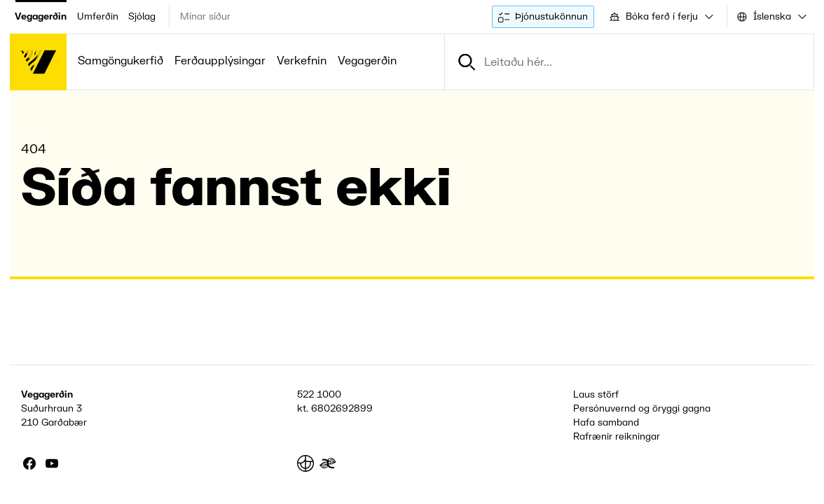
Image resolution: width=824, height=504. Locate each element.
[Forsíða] (38, 62)
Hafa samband (606, 422)
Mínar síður (205, 16)
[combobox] (660, 17)
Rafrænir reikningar (617, 436)
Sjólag (142, 16)
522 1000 (319, 394)
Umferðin (98, 16)
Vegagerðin (41, 16)
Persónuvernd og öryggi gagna (642, 408)
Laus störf (596, 394)
